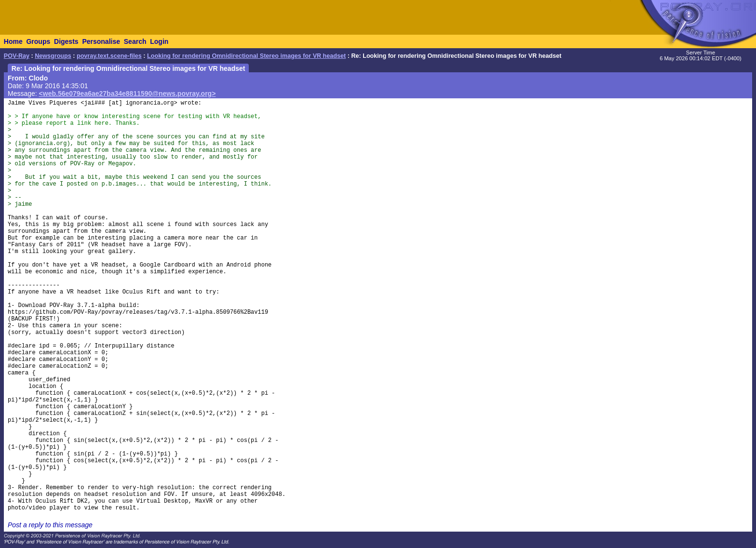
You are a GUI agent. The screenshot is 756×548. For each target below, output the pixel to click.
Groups (38, 41)
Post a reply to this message (50, 525)
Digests (66, 41)
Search (135, 41)
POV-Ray (17, 56)
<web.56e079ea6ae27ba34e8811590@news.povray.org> (128, 94)
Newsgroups (53, 56)
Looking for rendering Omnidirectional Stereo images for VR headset (246, 56)
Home (13, 41)
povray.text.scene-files (109, 56)
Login (159, 41)
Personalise (101, 41)
